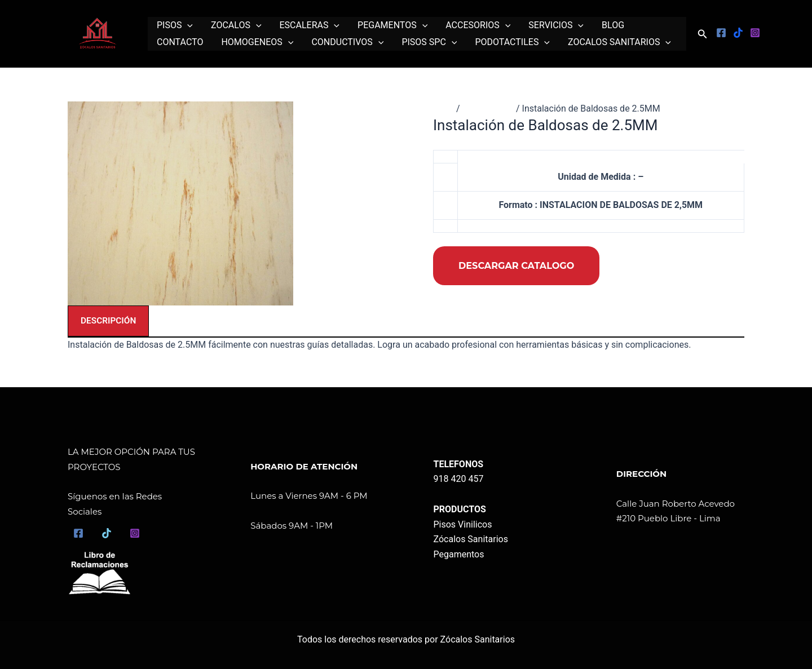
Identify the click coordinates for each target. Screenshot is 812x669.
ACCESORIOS (478, 25)
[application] (187, 25)
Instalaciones (490, 108)
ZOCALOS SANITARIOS (619, 42)
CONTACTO (180, 42)
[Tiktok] (738, 33)
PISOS (175, 25)
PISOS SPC (429, 42)
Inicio (444, 108)
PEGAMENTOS (392, 25)
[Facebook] (721, 33)
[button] (703, 34)
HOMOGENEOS (257, 42)
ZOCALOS (236, 25)
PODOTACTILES (512, 42)
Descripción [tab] (109, 321)
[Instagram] (755, 33)
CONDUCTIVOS (347, 42)
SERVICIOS (556, 25)
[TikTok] (107, 533)
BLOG (613, 25)
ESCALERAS (310, 25)
